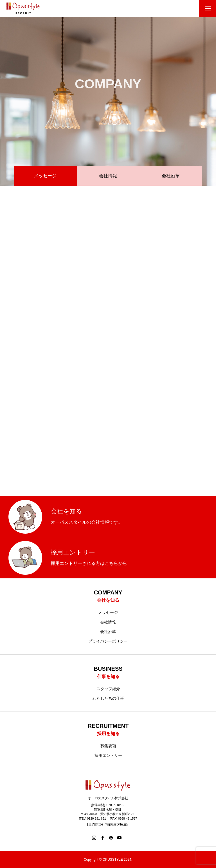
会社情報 (108, 176)
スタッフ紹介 (108, 689)
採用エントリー (108, 755)
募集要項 (108, 746)
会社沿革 (171, 176)
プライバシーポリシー (108, 641)
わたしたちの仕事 (108, 698)
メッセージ (108, 612)
